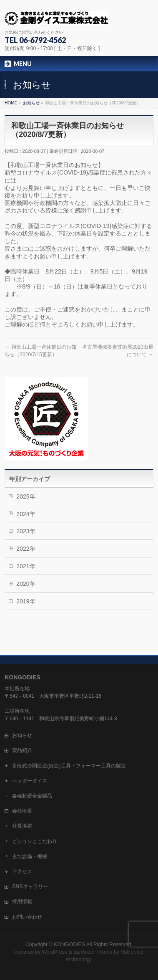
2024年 (26, 514)
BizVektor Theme (93, 952)
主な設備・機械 (30, 856)
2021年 (26, 566)
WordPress (54, 952)
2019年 (26, 601)
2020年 (26, 584)
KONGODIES (69, 945)
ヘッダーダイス (30, 781)
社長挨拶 (22, 826)
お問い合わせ (27, 917)
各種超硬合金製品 (32, 796)
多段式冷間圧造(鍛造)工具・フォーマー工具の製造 (69, 766)
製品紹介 (22, 750)
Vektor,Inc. (133, 952)
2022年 (26, 549)
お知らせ (22, 735)
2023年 (26, 531)
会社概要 (22, 811)
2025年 (26, 496)
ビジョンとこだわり (35, 841)
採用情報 (22, 901)
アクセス (22, 871)
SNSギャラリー (30, 886)
